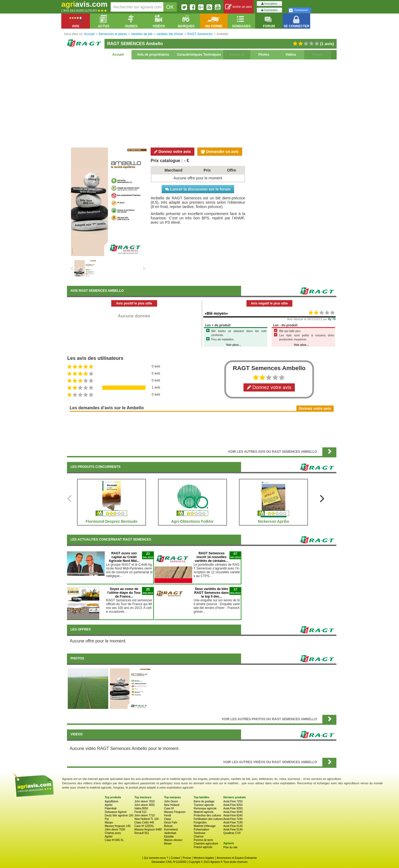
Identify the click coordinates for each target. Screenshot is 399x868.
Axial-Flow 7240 (233, 819)
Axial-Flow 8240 (233, 815)
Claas (168, 819)
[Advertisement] (202, 103)
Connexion (269, 10)
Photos (264, 55)
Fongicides (200, 822)
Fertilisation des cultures (208, 819)
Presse (187, 858)
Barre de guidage (204, 801)
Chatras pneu (113, 833)
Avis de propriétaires (153, 55)
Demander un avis (220, 152)
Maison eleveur (173, 840)
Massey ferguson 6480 (148, 830)
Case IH (169, 808)
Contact (175, 858)
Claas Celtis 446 (144, 822)
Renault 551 (142, 833)
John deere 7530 (115, 830)
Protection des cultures (207, 815)
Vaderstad (170, 833)
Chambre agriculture (206, 844)
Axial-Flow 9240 (233, 812)
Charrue (198, 837)
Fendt (168, 815)
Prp (107, 819)
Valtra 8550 (141, 808)
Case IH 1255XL (144, 826)
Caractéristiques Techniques (199, 55)
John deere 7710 (145, 815)
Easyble (169, 837)
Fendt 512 (141, 812)
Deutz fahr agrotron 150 (119, 815)
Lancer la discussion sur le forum (198, 189)
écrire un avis (239, 7)
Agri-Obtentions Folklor (192, 521)
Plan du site (230, 847)
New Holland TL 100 (147, 819)
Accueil (118, 55)
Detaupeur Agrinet (116, 812)
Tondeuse (199, 833)
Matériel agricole (203, 812)
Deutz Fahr (171, 822)
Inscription (269, 4)
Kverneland (171, 830)
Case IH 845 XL (114, 840)
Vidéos (291, 55)
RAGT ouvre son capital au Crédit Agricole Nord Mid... (124, 557)
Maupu (109, 822)
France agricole (203, 847)
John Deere (171, 801)
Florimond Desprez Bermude (111, 521)
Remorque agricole (205, 808)
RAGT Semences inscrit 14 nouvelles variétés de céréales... (211, 557)
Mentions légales (204, 858)
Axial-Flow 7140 (233, 822)
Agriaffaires (111, 801)
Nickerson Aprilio (273, 521)
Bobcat (168, 826)
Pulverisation (201, 830)
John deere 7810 (145, 801)
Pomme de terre (203, 840)
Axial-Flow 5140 (233, 830)
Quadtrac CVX (232, 833)
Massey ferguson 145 (118, 826)
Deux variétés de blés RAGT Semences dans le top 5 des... (211, 593)
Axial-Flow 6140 (233, 826)
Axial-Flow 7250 (233, 801)
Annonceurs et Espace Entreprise (237, 858)
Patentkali (111, 808)
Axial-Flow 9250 (233, 808)
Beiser (168, 844)
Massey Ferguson (175, 812)
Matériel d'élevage (204, 826)
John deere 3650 (145, 805)
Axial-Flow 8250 (233, 805)
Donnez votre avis (173, 152)
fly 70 (332, 319)
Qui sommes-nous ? (156, 858)
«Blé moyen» (216, 313)
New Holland (172, 805)
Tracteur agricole (204, 805)
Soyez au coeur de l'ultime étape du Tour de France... (124, 593)
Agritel (109, 805)
